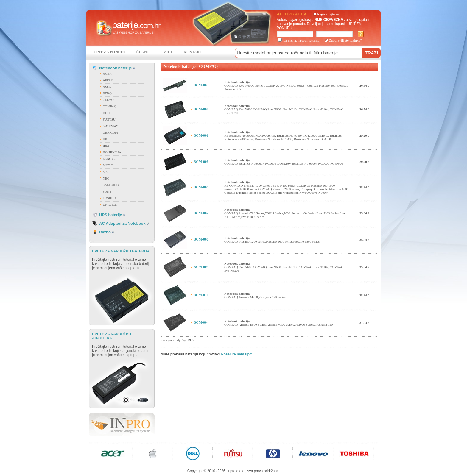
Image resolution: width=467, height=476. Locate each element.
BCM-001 (201, 135)
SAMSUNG (111, 185)
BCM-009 (201, 267)
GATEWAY (110, 126)
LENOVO (109, 159)
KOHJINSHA (112, 152)
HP (105, 139)
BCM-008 (201, 109)
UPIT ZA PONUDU (110, 52)
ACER (107, 74)
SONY (107, 191)
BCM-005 (201, 187)
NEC (106, 178)
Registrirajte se (328, 14)
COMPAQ (110, 106)
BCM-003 (201, 85)
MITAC (108, 165)
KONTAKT (193, 52)
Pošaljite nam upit (236, 354)
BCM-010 (201, 295)
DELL (107, 113)
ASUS (107, 87)
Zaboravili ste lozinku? (346, 40)
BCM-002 (201, 213)
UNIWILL (110, 205)
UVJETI (167, 52)
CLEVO (108, 100)
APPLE (108, 80)
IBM (106, 146)
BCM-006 (201, 162)
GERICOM (110, 132)
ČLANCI (144, 52)
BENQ (107, 93)
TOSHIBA (110, 198)
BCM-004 (201, 322)
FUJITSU (109, 119)
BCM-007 (201, 239)
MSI (106, 172)
